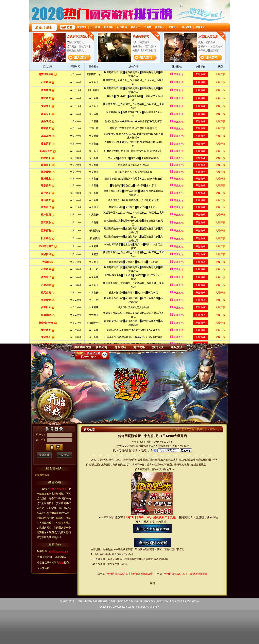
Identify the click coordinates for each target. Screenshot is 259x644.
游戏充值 (158, 347)
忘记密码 (64, 455)
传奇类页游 (188, 429)
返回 (152, 583)
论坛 (62, 563)
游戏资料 (120, 347)
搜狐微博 (146, 446)
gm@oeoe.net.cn (59, 551)
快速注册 (44, 455)
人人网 (154, 446)
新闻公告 (101, 347)
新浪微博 (136, 446)
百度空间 (180, 446)
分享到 (119, 446)
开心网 (171, 446)
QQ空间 (127, 446)
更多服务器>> (42, 475)
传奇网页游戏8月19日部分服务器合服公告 (130, 574)
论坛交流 (177, 347)
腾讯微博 (163, 446)
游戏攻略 (139, 347)
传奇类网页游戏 (141, 607)
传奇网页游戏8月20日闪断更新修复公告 (186, 574)
